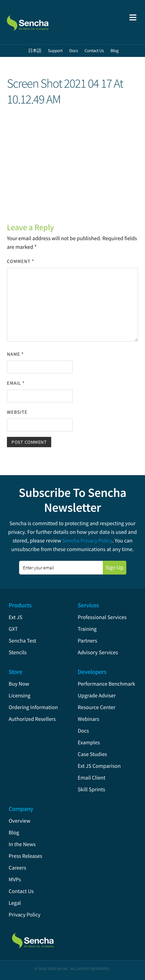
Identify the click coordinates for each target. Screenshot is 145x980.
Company (21, 809)
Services (88, 605)
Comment (21, 261)
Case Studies (93, 754)
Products (20, 605)
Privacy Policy (25, 915)
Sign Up (115, 568)
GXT (13, 629)
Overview (20, 821)
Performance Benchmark (107, 684)
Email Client (92, 778)
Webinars (89, 719)
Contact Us (21, 891)
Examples (89, 743)
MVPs (15, 880)
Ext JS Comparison (99, 766)
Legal (15, 903)
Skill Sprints (92, 790)
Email (16, 383)
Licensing (20, 696)
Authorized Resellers (32, 719)
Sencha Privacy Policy (87, 541)
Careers (17, 868)
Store (15, 672)
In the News (22, 844)
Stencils (18, 653)
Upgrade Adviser (97, 696)
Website (17, 412)
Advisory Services (98, 653)
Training (87, 629)
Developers (92, 672)
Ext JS (16, 617)
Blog (14, 833)
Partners (88, 641)
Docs (84, 731)
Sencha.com (42, 22)
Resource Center (97, 707)
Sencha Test (22, 641)
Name (15, 354)
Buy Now (19, 684)
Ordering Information (33, 707)
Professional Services (102, 617)
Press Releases (25, 856)
